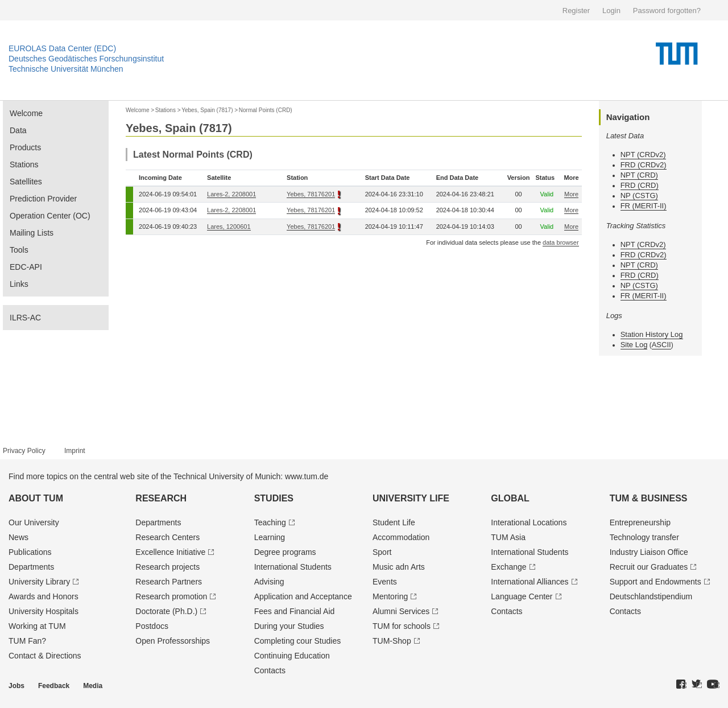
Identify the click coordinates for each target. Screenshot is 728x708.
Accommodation (401, 537)
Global (510, 498)
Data (18, 130)
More (571, 194)
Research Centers (167, 537)
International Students (293, 567)
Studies (274, 498)
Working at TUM (37, 626)
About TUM (36, 498)
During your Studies (289, 626)
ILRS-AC (25, 318)
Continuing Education (292, 656)
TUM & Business (649, 498)
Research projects (167, 567)
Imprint (75, 451)
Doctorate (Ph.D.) (166, 611)
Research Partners (169, 582)
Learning (270, 537)
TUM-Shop (392, 641)
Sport (382, 552)
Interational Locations (529, 522)
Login (611, 11)
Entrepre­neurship (640, 522)
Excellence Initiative (170, 552)
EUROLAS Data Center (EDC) (62, 48)
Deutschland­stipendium (651, 596)
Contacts (270, 670)
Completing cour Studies (298, 641)
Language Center (522, 596)
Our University (34, 522)
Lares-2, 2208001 (231, 194)
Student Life (394, 522)
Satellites (26, 182)
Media (93, 686)
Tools (19, 250)
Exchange (508, 567)
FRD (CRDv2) (644, 165)
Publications (30, 552)
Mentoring (390, 596)
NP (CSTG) (639, 195)
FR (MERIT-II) (644, 206)
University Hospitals (44, 611)
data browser (561, 242)
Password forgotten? (667, 11)
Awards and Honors (44, 596)
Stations (24, 164)
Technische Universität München (66, 69)
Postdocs (152, 626)
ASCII (661, 345)
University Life (411, 498)
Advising (269, 582)
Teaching (270, 522)
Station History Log (652, 334)
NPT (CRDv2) (643, 155)
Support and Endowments (655, 582)
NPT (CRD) (639, 175)
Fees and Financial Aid (295, 611)
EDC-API (26, 267)
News (18, 537)
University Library (39, 582)
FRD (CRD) (640, 185)
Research (161, 498)
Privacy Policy (24, 451)
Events (385, 582)
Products (25, 147)
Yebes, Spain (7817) (207, 110)
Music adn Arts (399, 567)
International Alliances (530, 582)
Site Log (634, 345)
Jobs (16, 686)
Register (576, 11)
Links (19, 284)
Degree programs (285, 552)
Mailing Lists (32, 233)
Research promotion (171, 596)
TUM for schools (402, 626)
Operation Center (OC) (50, 216)
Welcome (26, 113)
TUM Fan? (27, 641)
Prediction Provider (43, 199)
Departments (31, 567)
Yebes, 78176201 (311, 194)
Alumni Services (401, 611)
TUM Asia (508, 537)
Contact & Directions (45, 656)
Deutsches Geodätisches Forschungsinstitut (86, 59)
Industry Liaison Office (649, 552)
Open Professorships (173, 641)
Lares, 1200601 (229, 227)
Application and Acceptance (303, 596)
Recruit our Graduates (649, 567)
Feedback (54, 686)
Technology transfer (644, 537)
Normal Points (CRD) (266, 110)
